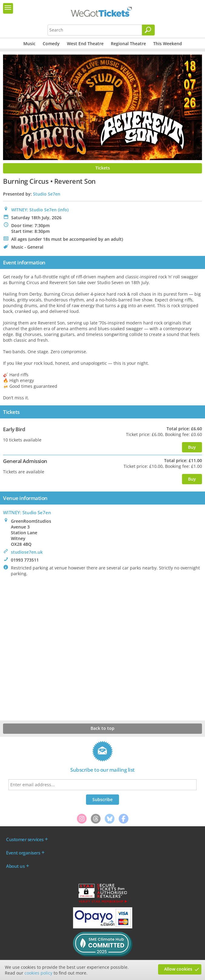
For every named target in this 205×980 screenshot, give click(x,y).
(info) (63, 210)
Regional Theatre (128, 44)
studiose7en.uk (27, 552)
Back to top (102, 728)
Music (29, 44)
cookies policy (38, 973)
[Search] (148, 30)
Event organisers (23, 853)
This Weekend (168, 44)
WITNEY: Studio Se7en (34, 210)
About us (15, 866)
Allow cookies (178, 969)
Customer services (25, 839)
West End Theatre (85, 44)
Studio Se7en (47, 194)
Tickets (103, 168)
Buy (192, 447)
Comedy (51, 44)
